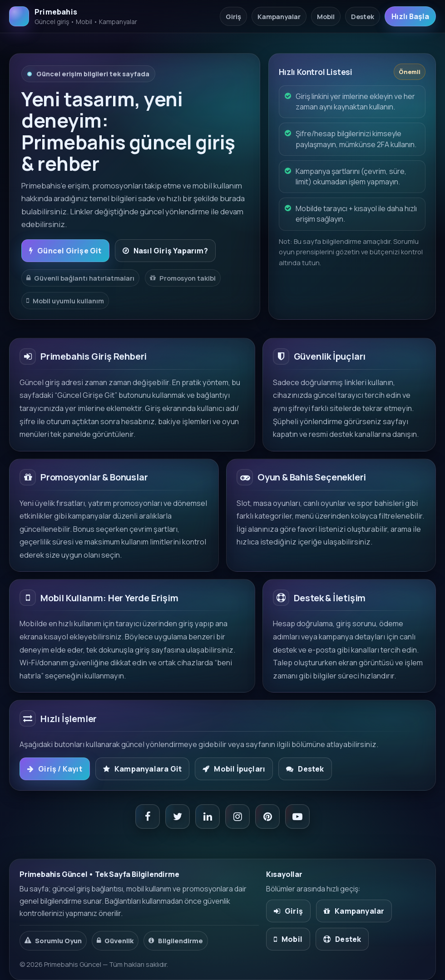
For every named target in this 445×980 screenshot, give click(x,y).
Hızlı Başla (410, 16)
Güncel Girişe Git (65, 251)
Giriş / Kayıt (55, 769)
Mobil (326, 16)
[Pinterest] (267, 817)
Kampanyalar (279, 16)
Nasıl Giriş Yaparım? (165, 251)
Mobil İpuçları (234, 769)
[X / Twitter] (178, 817)
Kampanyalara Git (142, 769)
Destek (363, 16)
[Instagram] (237, 817)
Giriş (233, 16)
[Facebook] (148, 817)
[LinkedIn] (208, 817)
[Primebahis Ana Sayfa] (73, 16)
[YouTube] (297, 817)
